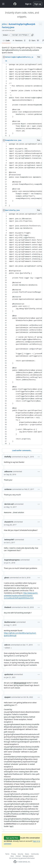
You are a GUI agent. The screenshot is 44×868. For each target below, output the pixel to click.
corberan (8, 489)
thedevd (8, 607)
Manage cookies (28, 856)
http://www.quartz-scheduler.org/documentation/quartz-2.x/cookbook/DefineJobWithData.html (21, 595)
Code (6, 40)
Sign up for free (12, 838)
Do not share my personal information (22, 858)
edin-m (7, 645)
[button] (32, 35)
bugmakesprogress (12, 560)
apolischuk (9, 674)
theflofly (8, 457)
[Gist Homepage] (15, 4)
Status (27, 854)
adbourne (8, 471)
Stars (34, 40)
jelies (4, 24)
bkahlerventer (10, 622)
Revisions (19, 40)
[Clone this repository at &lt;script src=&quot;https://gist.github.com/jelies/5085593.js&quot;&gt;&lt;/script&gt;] (20, 35)
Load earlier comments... (22, 450)
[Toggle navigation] (3, 4)
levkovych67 (9, 540)
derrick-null (9, 504)
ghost (7, 578)
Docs (12, 856)
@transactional (20, 683)
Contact (18, 856)
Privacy (14, 854)
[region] (22, 100)
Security (20, 854)
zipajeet (8, 697)
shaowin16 (9, 522)
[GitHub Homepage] (15, 862)
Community (35, 854)
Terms (7, 854)
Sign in (28, 4)
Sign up (38, 4)
